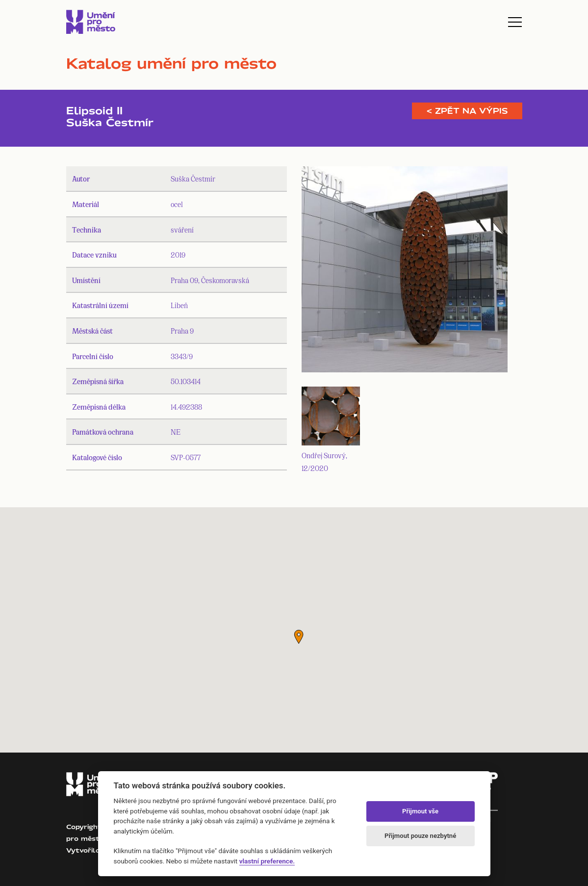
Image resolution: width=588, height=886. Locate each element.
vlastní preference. (267, 861)
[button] (299, 637)
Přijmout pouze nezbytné (420, 836)
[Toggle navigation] (515, 22)
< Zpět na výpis (467, 111)
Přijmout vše (420, 811)
